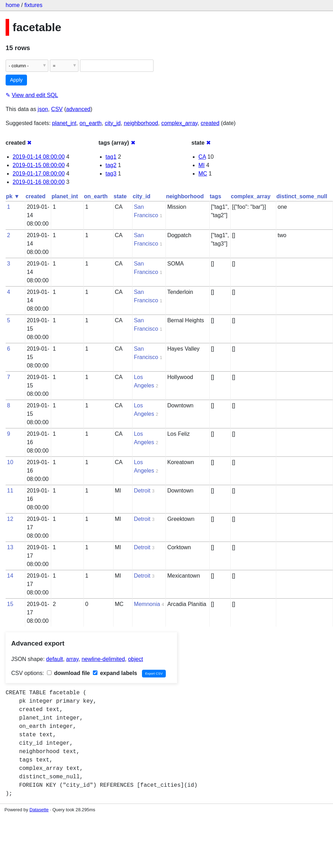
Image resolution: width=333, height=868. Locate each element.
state (120, 196)
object (135, 659)
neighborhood (141, 123)
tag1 (111, 157)
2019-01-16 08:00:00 (39, 182)
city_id (113, 123)
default (55, 659)
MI (202, 165)
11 (10, 491)
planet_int (64, 123)
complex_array (179, 123)
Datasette (39, 810)
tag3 (111, 174)
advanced (78, 109)
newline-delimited (103, 659)
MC (203, 174)
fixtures (33, 5)
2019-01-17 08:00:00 (39, 174)
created (210, 123)
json (43, 109)
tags (215, 196)
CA (202, 157)
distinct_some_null (302, 196)
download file (69, 673)
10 (10, 462)
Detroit (142, 491)
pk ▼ (13, 196)
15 (10, 604)
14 (10, 576)
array (72, 659)
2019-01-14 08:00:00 (39, 157)
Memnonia (147, 604)
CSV (57, 109)
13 (10, 547)
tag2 (111, 165)
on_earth (91, 123)
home (13, 5)
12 (10, 519)
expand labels (115, 673)
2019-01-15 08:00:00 (39, 165)
